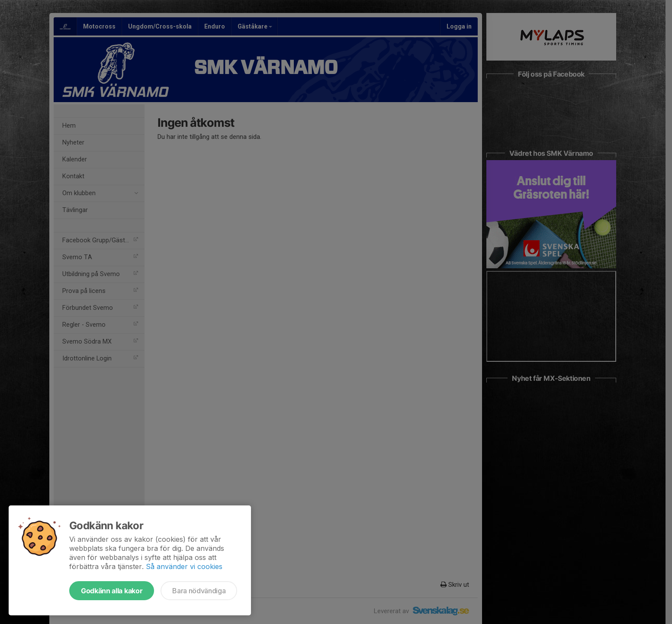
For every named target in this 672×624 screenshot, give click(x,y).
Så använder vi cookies (184, 566)
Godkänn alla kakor (112, 591)
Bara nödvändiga (199, 591)
